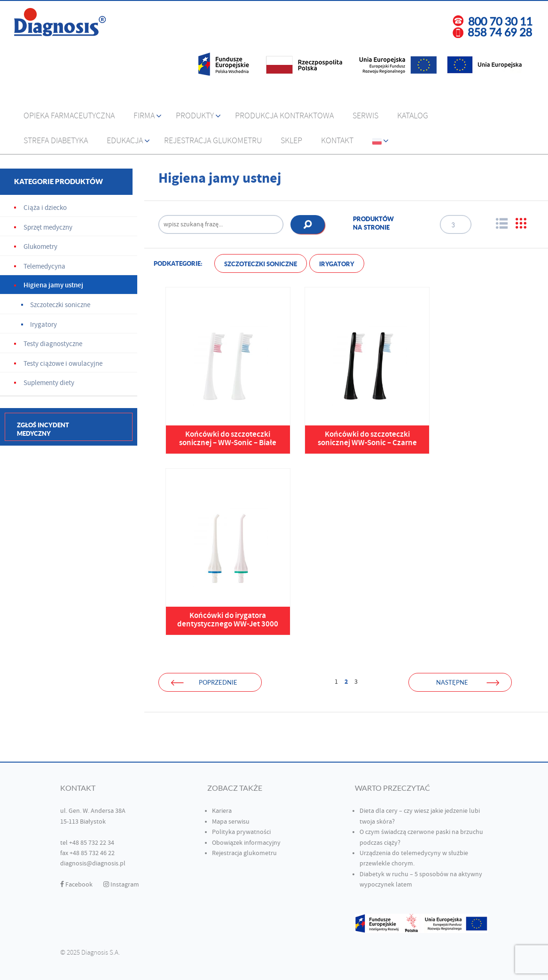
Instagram (121, 885)
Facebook (76, 885)
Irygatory (337, 264)
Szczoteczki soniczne (261, 264)
